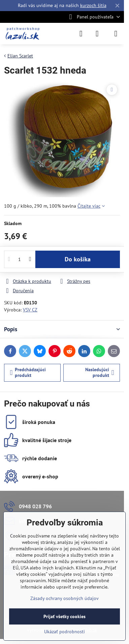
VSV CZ (30, 310)
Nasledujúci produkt (100, 373)
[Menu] (116, 34)
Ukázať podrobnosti (64, 632)
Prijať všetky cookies (64, 616)
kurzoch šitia (93, 5)
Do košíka (78, 259)
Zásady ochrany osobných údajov (64, 598)
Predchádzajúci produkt (28, 373)
